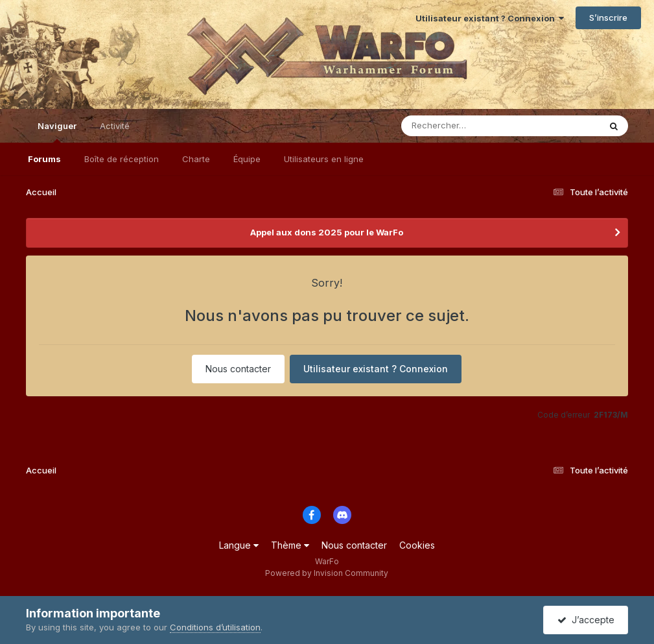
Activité (115, 126)
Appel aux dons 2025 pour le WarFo (327, 232)
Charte (196, 159)
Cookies (417, 545)
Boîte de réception (122, 159)
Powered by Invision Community (327, 573)
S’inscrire (608, 18)
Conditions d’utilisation (215, 627)
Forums (44, 159)
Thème (290, 545)
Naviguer (57, 132)
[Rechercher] (463, 126)
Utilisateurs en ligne (324, 159)
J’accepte (586, 620)
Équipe (247, 159)
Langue (239, 545)
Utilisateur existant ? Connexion (490, 18)
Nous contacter (238, 369)
